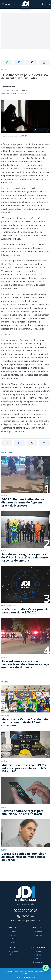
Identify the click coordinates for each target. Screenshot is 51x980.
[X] (24, 911)
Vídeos (13, 955)
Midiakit (38, 955)
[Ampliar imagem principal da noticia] (25, 117)
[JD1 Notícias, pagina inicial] (26, 4)
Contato (38, 958)
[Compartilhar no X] (32, 62)
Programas (13, 952)
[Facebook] (15, 911)
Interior (13, 942)
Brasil (13, 932)
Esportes (13, 935)
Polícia (13, 938)
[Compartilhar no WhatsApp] (7, 62)
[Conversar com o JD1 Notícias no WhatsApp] (46, 968)
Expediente (38, 962)
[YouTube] (28, 911)
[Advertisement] (25, 31)
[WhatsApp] (36, 911)
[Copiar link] (44, 62)
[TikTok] (32, 911)
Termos (38, 952)
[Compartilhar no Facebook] (19, 62)
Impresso (38, 935)
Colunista (38, 932)
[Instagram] (20, 911)
